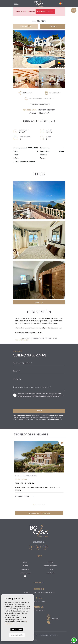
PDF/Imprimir (53, 93)
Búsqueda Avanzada (45, 12)
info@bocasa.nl (39, 601)
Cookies (53, 635)
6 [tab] (44, 505)
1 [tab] (34, 505)
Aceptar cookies (17, 629)
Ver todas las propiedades (39, 513)
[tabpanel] (39, 471)
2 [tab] (36, 505)
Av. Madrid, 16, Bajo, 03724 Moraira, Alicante (39, 592)
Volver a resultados (39, 104)
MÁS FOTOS (39, 302)
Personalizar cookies (17, 635)
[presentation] (24, 403)
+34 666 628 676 (39, 610)
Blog (51, 569)
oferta (51, 562)
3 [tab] (38, 505)
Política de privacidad (37, 395)
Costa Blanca (25, 573)
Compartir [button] (25, 93)
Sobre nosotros (51, 566)
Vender (25, 566)
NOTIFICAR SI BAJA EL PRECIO (39, 99)
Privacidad (44, 635)
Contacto (51, 573)
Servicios (25, 569)
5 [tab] (42, 505)
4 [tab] (40, 505)
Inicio (25, 562)
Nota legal (34, 635)
